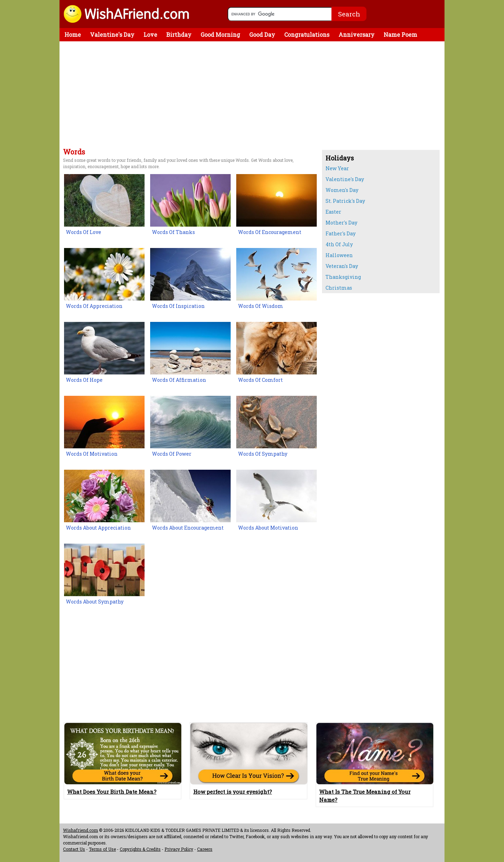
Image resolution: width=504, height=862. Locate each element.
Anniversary (356, 35)
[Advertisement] (189, 96)
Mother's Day (341, 223)
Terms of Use (102, 849)
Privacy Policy (179, 849)
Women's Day (342, 190)
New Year (337, 168)
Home (73, 35)
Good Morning (220, 35)
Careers (205, 849)
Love (150, 35)
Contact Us (74, 849)
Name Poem (400, 35)
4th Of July (339, 244)
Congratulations (307, 35)
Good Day (262, 35)
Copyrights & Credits (140, 849)
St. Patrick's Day (345, 201)
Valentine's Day (112, 35)
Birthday (179, 35)
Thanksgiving (343, 277)
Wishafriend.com (80, 830)
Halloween (339, 255)
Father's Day (341, 233)
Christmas (339, 288)
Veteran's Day (342, 266)
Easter (333, 212)
